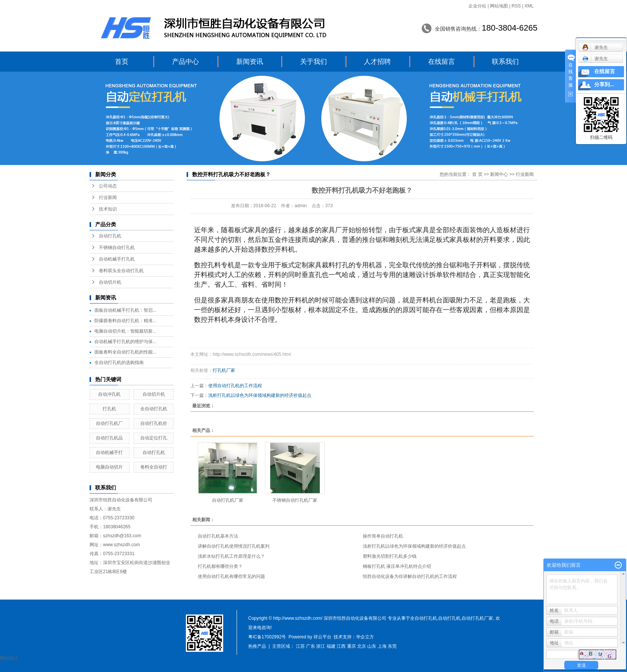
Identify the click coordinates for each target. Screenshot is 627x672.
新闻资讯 (250, 62)
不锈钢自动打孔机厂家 (295, 500)
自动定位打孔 (154, 438)
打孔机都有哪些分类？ (220, 566)
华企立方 (365, 637)
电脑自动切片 (109, 467)
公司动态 (108, 186)
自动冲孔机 (109, 394)
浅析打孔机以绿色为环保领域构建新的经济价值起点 (260, 395)
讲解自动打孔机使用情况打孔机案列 (234, 546)
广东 (311, 646)
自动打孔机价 (154, 423)
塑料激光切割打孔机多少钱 (390, 556)
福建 (331, 646)
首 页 (477, 174)
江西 (341, 646)
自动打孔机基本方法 (218, 536)
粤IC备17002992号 (267, 637)
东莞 (392, 646)
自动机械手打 (109, 452)
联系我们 (505, 62)
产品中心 (185, 62)
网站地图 (499, 6)
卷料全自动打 (154, 467)
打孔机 (109, 409)
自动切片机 (110, 282)
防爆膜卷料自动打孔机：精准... (125, 321)
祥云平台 (322, 637)
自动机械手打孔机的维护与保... (125, 342)
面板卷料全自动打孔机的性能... (125, 352)
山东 (372, 646)
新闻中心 (499, 174)
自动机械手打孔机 (117, 259)
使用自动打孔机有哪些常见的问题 (231, 576)
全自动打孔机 (154, 409)
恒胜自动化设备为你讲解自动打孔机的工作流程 (410, 576)
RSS (516, 6)
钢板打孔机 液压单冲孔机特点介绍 (397, 566)
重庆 (352, 646)
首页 (122, 62)
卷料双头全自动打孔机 (121, 271)
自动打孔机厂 (109, 423)
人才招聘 (377, 62)
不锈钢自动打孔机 (117, 248)
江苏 (300, 646)
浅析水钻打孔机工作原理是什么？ (231, 556)
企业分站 (477, 6)
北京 (362, 646)
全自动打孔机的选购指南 (119, 363)
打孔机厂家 (224, 370)
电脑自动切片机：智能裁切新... (125, 331)
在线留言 (442, 62)
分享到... (604, 85)
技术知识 (108, 209)
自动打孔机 (110, 236)
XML (529, 6)
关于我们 (313, 62)
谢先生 (595, 59)
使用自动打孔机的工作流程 (235, 386)
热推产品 (257, 646)
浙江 (321, 646)
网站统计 (9, 658)
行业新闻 (108, 197)
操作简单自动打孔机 (383, 536)
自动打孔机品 (109, 438)
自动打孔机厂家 (228, 500)
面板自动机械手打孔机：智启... (125, 310)
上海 (382, 646)
